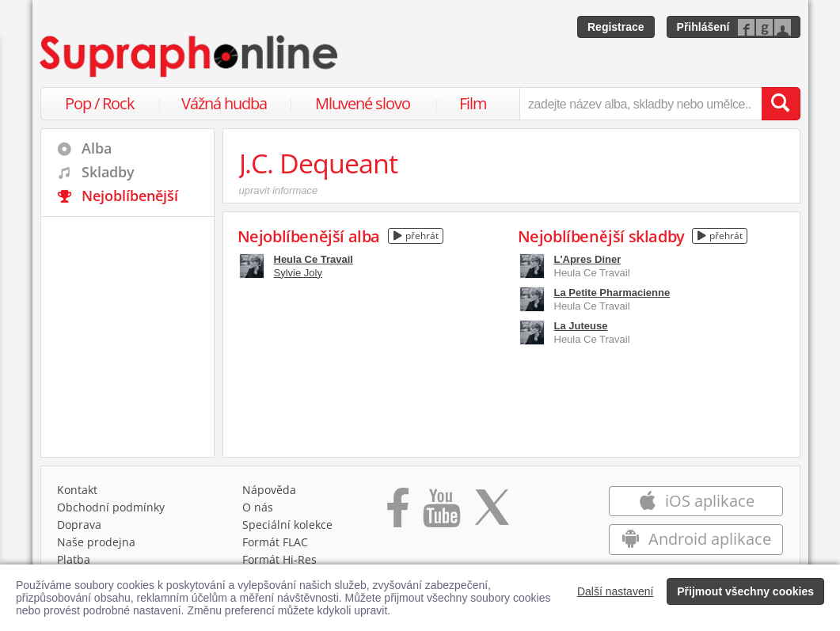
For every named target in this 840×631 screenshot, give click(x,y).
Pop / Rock (100, 103)
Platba (74, 559)
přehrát (416, 236)
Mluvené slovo (363, 103)
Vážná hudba (224, 103)
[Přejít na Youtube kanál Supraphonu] (441, 513)
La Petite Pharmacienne (612, 293)
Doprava (79, 525)
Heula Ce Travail (314, 259)
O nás (258, 507)
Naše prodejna (96, 542)
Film (473, 103)
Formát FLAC (275, 542)
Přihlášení (703, 27)
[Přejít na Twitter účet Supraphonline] (492, 513)
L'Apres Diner (588, 259)
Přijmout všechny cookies (745, 591)
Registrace (616, 27)
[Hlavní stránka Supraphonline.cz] (190, 56)
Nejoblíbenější (130, 196)
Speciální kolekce (287, 525)
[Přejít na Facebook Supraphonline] (398, 513)
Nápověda (269, 490)
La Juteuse (581, 326)
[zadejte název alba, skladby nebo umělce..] (640, 104)
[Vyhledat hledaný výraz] (781, 104)
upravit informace (279, 190)
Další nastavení (616, 591)
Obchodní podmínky (111, 507)
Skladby (108, 172)
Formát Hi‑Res (279, 559)
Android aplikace (696, 539)
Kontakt (77, 490)
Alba (97, 148)
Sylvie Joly (298, 273)
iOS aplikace (696, 501)
